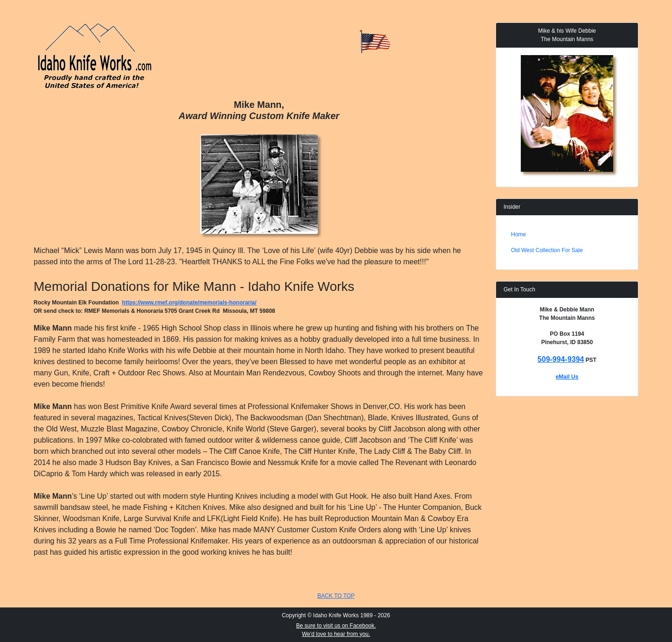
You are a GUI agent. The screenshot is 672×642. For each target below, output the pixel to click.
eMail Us (567, 377)
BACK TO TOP (336, 596)
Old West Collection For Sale (547, 250)
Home (518, 234)
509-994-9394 (561, 359)
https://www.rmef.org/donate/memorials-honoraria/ (189, 303)
